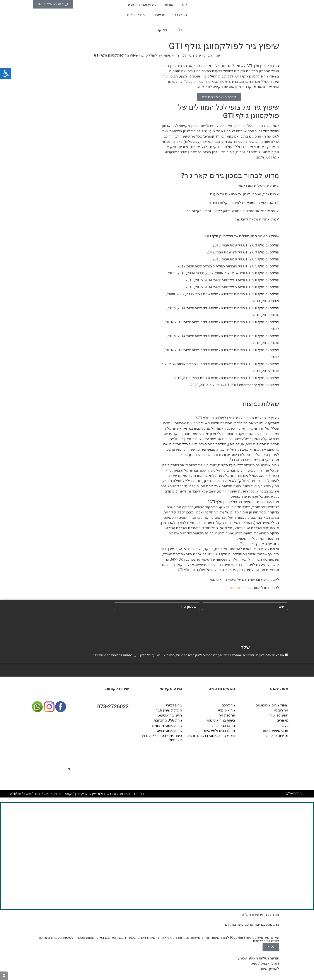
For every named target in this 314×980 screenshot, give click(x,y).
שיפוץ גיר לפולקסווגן (156, 55)
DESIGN (295, 796)
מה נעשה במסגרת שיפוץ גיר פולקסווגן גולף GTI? (244, 502)
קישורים (283, 720)
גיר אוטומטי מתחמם (167, 725)
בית (185, 5)
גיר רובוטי (282, 710)
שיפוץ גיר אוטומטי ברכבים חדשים (211, 735)
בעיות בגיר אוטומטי (221, 720)
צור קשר (161, 30)
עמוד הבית (212, 55)
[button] (219, 418)
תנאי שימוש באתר (275, 730)
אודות (169, 5)
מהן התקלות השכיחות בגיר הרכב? (254, 460)
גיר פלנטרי (174, 705)
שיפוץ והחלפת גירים (141, 5)
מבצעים (160, 15)
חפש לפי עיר (279, 715)
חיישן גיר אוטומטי (170, 715)
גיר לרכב (181, 15)
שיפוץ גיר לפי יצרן (188, 55)
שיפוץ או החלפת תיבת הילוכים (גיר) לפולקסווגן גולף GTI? (237, 418)
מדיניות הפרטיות (110, 655)
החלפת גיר (227, 715)
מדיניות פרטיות (277, 735)
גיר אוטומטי (227, 710)
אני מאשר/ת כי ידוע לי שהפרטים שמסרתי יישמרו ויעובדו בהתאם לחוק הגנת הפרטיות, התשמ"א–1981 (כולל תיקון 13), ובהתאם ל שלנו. (188, 655)
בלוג (179, 30)
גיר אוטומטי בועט (170, 730)
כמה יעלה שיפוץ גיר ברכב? (260, 544)
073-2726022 (113, 707)
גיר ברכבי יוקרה (224, 725)
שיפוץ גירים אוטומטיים (272, 705)
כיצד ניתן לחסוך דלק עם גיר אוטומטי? (162, 738)
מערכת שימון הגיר (169, 710)
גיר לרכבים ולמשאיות (220, 730)
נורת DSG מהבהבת (168, 720)
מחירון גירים (136, 15)
